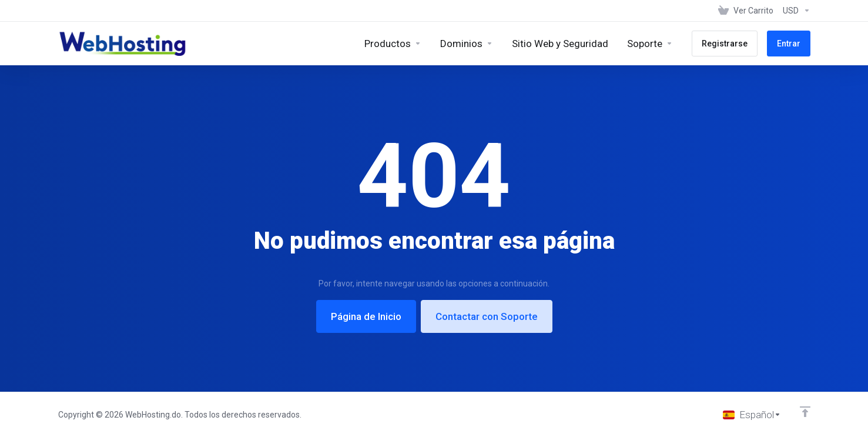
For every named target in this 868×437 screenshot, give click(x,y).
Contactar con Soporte (487, 316)
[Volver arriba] (805, 412)
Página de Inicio (366, 316)
